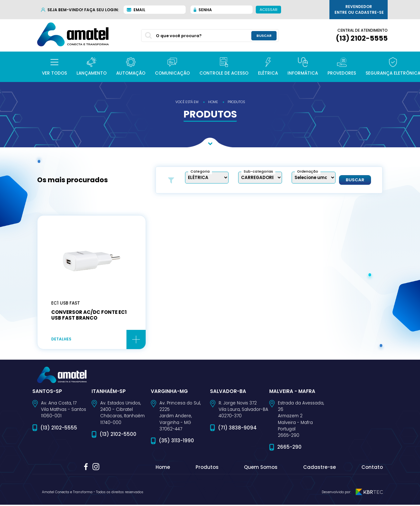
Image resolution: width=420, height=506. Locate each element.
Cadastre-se (319, 468)
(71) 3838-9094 (237, 429)
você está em (187, 102)
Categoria (200, 171)
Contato (372, 468)
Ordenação (308, 171)
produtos (236, 102)
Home (163, 468)
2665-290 (289, 448)
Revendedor (359, 10)
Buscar (355, 180)
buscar (264, 35)
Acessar (269, 9)
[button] (54, 67)
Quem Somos (261, 468)
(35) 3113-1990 (176, 442)
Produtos (207, 468)
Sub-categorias (258, 171)
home (213, 102)
